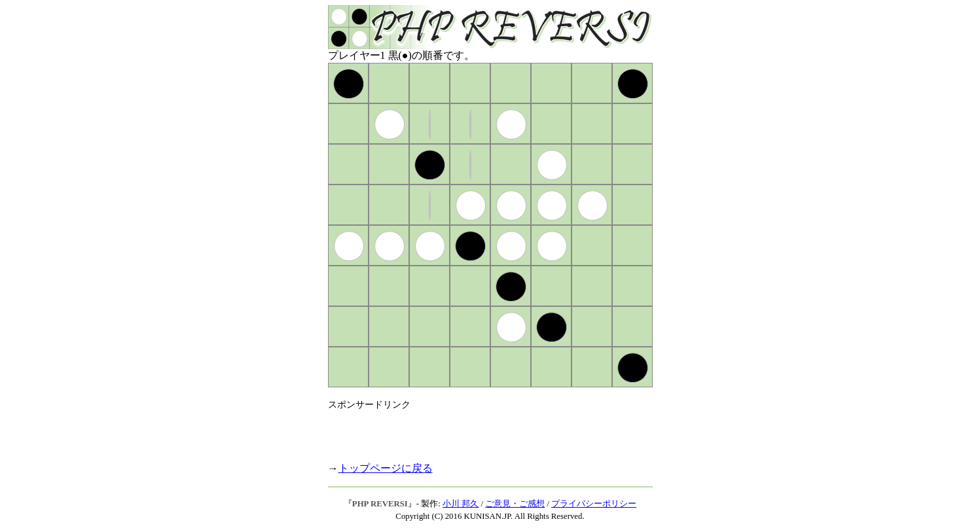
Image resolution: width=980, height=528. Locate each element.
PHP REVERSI (380, 504)
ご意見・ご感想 (515, 504)
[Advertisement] (481, 431)
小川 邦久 (461, 504)
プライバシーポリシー (594, 504)
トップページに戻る (386, 468)
